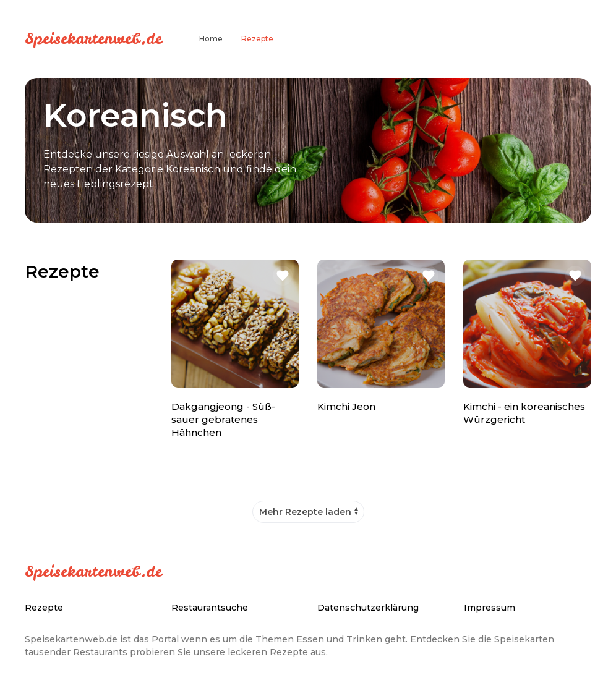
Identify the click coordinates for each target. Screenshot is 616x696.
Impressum (490, 608)
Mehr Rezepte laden (305, 512)
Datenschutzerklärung (368, 608)
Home (211, 39)
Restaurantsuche (210, 608)
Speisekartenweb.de (93, 38)
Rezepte (257, 39)
